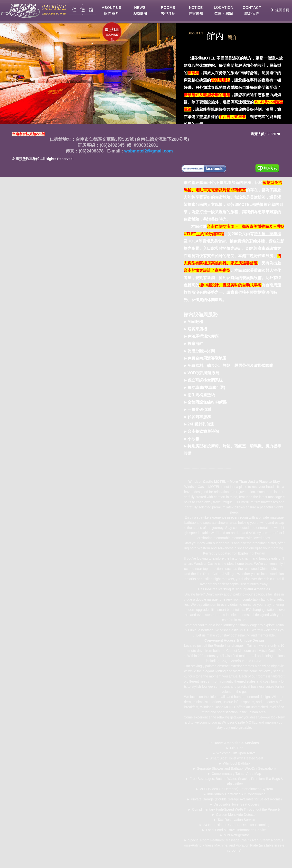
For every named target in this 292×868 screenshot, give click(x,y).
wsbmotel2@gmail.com (148, 151)
